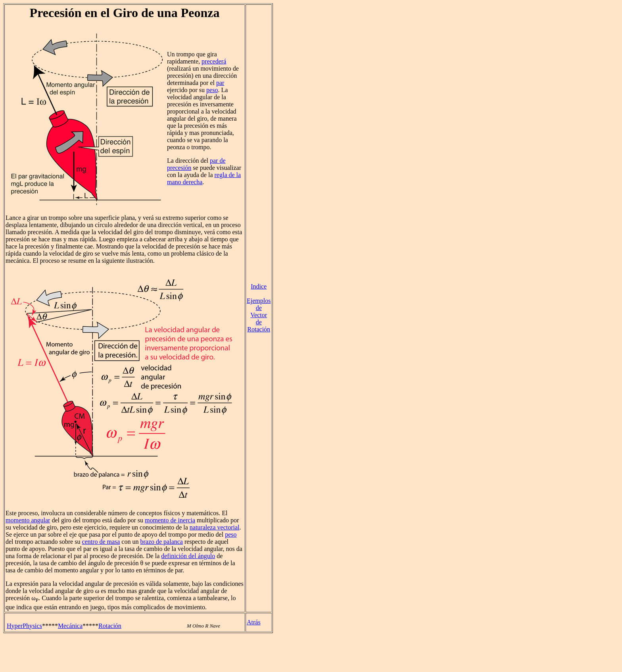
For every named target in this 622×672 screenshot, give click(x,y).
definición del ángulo (188, 556)
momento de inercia (170, 520)
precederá (214, 61)
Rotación (110, 626)
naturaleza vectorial (215, 527)
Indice (259, 286)
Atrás (254, 622)
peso (212, 90)
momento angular (28, 520)
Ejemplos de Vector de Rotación (259, 315)
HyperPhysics (24, 626)
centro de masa (101, 542)
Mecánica (70, 626)
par (220, 83)
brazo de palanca (161, 542)
